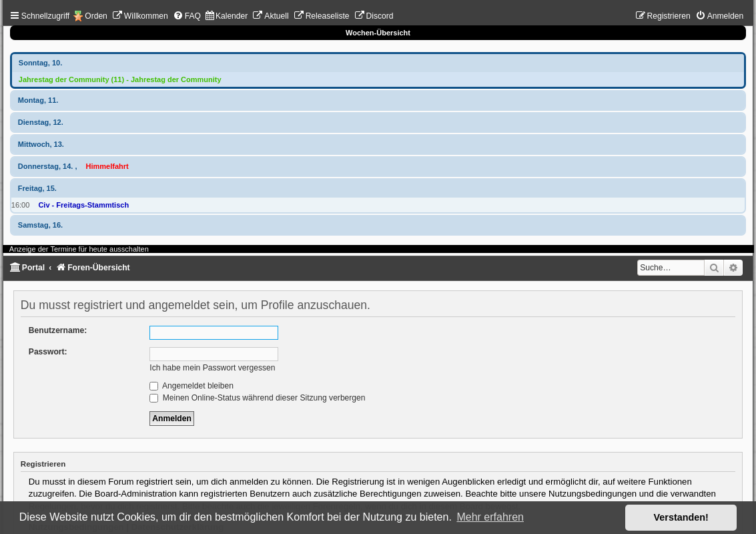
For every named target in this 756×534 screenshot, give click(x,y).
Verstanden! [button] (681, 517)
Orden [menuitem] (96, 16)
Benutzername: (58, 330)
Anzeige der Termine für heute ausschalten (79, 249)
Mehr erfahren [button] (490, 517)
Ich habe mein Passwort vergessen (212, 368)
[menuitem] (140, 16)
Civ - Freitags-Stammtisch (83, 205)
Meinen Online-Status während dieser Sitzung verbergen (257, 398)
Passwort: (48, 352)
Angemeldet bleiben (192, 386)
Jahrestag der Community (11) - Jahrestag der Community (120, 79)
